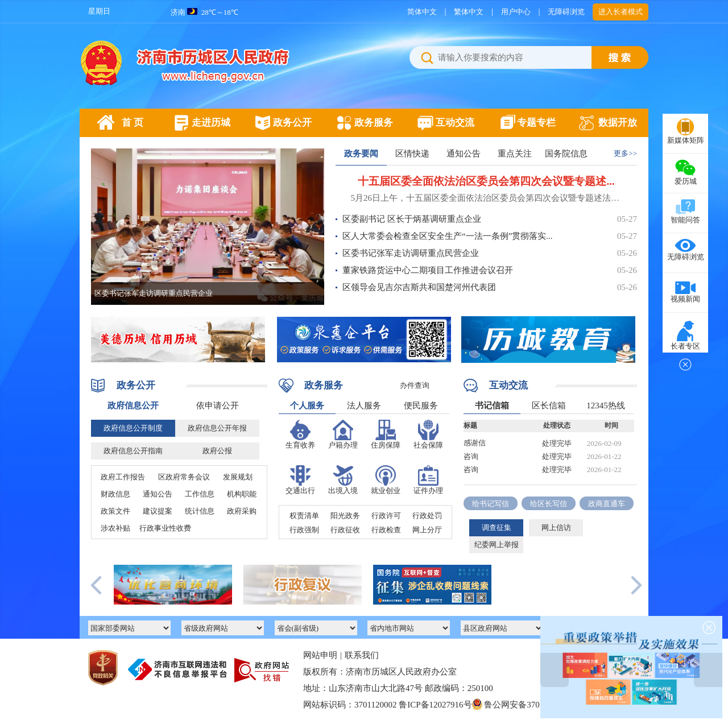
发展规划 (238, 477)
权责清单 (304, 516)
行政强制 (304, 530)
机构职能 (242, 494)
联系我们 (362, 655)
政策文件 (115, 511)
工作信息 (200, 494)
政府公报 (217, 451)
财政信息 (115, 494)
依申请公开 (218, 406)
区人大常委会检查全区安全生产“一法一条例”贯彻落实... (448, 236)
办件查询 (415, 385)
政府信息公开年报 (217, 428)
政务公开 (292, 123)
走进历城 (211, 123)
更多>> (625, 153)
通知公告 (464, 154)
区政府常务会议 (184, 477)
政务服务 (374, 123)
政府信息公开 (133, 406)
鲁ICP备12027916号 (435, 705)
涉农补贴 (115, 528)
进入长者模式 (621, 12)
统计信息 (200, 511)
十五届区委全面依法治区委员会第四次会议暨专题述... (486, 181)
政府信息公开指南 (133, 451)
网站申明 (320, 655)
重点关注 (515, 154)
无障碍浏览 (566, 12)
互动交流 (455, 123)
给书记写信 (491, 504)
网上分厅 (427, 530)
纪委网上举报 (497, 545)
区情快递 (412, 154)
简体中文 (422, 12)
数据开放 (618, 123)
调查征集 (497, 528)
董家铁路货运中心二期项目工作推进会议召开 (428, 270)
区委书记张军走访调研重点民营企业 (154, 293)
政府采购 (242, 511)
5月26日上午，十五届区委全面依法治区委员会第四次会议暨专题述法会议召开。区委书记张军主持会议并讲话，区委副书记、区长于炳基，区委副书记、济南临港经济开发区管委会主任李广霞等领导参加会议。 (487, 198)
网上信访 (556, 528)
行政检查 (386, 530)
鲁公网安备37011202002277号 (533, 705)
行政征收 (345, 530)
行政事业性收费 (165, 528)
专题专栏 (536, 123)
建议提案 (158, 511)
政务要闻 (361, 154)
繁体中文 (469, 12)
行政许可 (386, 516)
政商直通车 (607, 504)
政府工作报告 (123, 477)
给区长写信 (549, 504)
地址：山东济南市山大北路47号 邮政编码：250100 (398, 688)
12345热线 (606, 406)
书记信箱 (492, 406)
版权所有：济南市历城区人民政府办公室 (380, 672)
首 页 (133, 123)
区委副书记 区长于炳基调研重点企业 (412, 219)
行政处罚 (427, 516)
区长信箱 (549, 406)
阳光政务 (345, 516)
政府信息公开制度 (133, 428)
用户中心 (516, 12)
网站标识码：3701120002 (449, 705)
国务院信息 (566, 154)
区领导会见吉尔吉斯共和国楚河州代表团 (419, 287)
